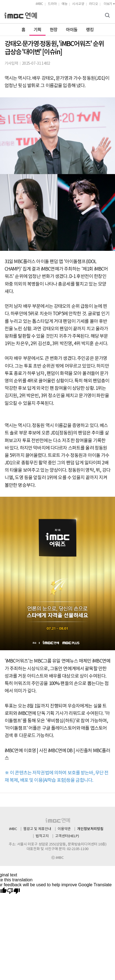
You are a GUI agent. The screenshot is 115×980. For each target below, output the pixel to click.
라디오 (93, 4)
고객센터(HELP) (67, 836)
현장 (54, 30)
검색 (108, 16)
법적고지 (42, 836)
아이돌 (72, 30)
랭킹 (90, 30)
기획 (37, 30)
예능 (64, 4)
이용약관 (64, 829)
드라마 (52, 4)
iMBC (39, 4)
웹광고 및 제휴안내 (37, 829)
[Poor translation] (13, 891)
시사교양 (78, 4)
